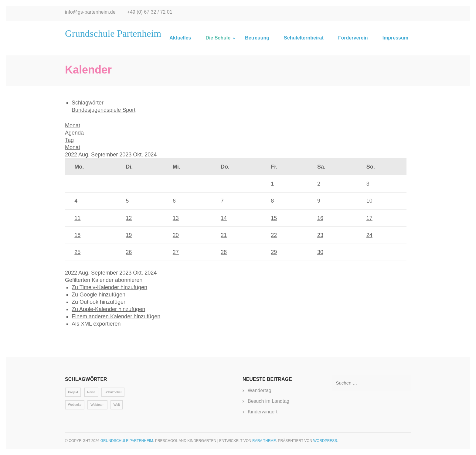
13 (176, 218)
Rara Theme (264, 441)
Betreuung (257, 38)
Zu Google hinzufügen (99, 295)
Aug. (85, 155)
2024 (151, 155)
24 (369, 235)
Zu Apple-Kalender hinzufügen (108, 309)
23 (320, 235)
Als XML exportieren (96, 324)
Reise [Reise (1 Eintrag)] (91, 392)
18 (77, 235)
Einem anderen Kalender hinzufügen (116, 316)
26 (129, 252)
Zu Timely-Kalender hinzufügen (109, 287)
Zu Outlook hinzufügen (99, 302)
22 (274, 235)
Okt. (139, 155)
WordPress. (326, 441)
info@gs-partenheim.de (90, 12)
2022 (72, 155)
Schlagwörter (88, 103)
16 (320, 218)
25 (77, 252)
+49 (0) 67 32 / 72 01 (150, 12)
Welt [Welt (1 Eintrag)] (117, 405)
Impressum (395, 38)
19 (129, 235)
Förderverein (353, 38)
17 (369, 218)
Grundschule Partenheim (113, 33)
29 (274, 252)
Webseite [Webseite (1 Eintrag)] (75, 405)
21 (224, 235)
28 (224, 252)
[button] (104, 280)
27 (176, 252)
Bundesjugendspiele (97, 110)
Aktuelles (180, 38)
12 (129, 218)
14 (224, 218)
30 (320, 252)
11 (77, 218)
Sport (129, 110)
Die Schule (218, 38)
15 (274, 218)
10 (369, 201)
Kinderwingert (263, 412)
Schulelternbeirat (304, 38)
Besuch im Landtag (269, 401)
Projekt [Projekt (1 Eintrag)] (73, 392)
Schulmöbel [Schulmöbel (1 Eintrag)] (113, 392)
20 (176, 235)
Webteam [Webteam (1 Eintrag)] (97, 405)
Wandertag (260, 390)
